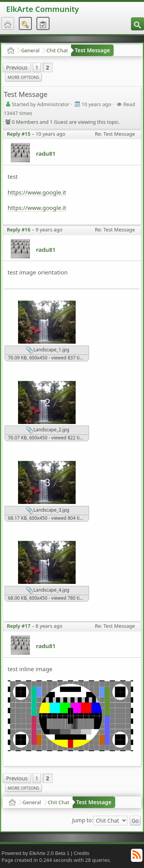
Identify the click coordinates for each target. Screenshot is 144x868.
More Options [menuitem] (23, 77)
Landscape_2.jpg (48, 430)
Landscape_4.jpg (48, 590)
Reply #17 (19, 626)
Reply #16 (19, 229)
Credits (82, 853)
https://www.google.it (37, 192)
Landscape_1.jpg (48, 350)
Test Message (93, 50)
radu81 (46, 153)
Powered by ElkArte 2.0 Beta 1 (36, 853)
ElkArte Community (42, 9)
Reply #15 (19, 134)
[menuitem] (137, 24)
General (30, 50)
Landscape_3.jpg (48, 510)
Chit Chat (57, 50)
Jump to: (83, 820)
